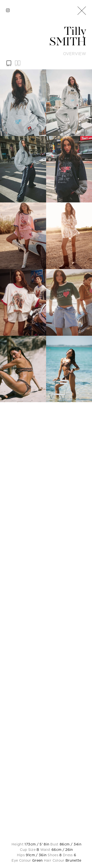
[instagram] (8, 10)
